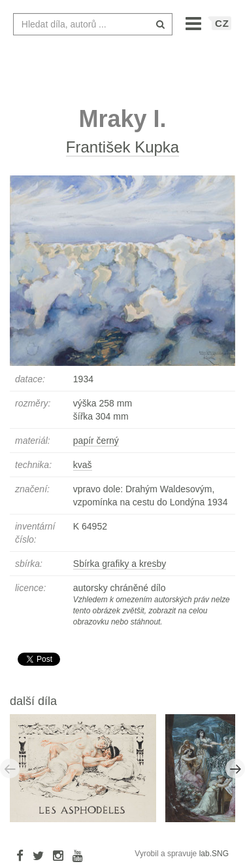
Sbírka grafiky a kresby (120, 564)
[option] (88, 768)
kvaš (83, 465)
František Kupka (122, 147)
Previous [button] (10, 769)
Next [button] (235, 769)
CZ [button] (222, 23)
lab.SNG (214, 854)
